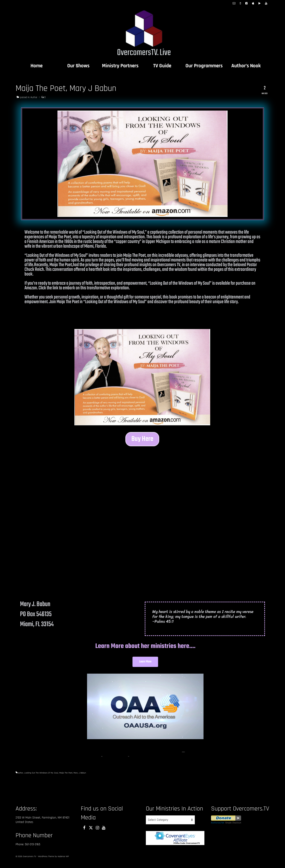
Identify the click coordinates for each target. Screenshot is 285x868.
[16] (102, 761)
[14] (183, 756)
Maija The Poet (66, 777)
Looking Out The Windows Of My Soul (41, 777)
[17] (129, 761)
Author (34, 97)
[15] (184, 756)
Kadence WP (63, 860)
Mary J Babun (80, 777)
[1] (182, 756)
